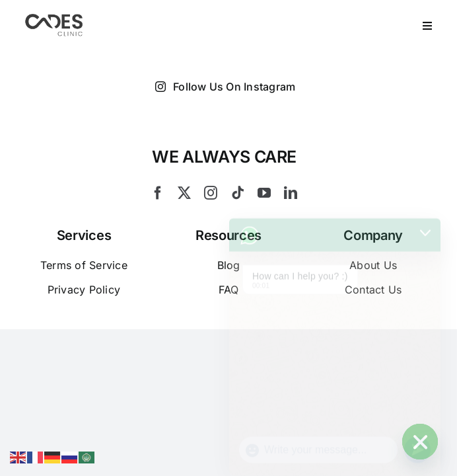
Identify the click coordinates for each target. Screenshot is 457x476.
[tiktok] (238, 193)
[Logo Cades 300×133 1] (54, 17)
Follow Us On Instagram (226, 87)
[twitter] (184, 193)
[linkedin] (291, 193)
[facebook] (158, 193)
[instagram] (211, 193)
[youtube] (264, 193)
